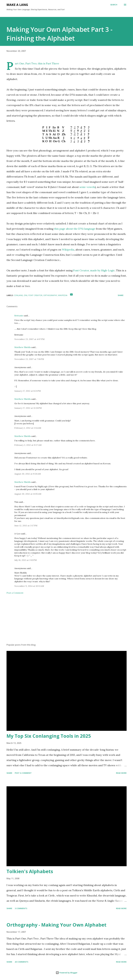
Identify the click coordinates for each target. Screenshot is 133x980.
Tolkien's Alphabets (30, 871)
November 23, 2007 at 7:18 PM (29, 359)
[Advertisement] (67, 621)
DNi (26, 295)
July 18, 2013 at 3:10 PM (26, 560)
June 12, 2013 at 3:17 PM (26, 526)
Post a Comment (15, 593)
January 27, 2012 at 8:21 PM (28, 391)
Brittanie (19, 316)
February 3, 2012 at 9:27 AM (28, 445)
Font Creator (35, 295)
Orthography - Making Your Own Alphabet (56, 925)
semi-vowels (87, 187)
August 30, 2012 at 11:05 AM (28, 494)
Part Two (31, 63)
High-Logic (108, 270)
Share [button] (121, 295)
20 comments (21, 962)
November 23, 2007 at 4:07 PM (29, 339)
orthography (50, 295)
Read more (121, 773)
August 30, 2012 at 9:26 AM (28, 474)
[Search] (114, 5)
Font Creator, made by (87, 270)
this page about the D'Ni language (75, 229)
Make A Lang (17, 5)
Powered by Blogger (67, 973)
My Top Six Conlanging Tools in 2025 (49, 736)
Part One (20, 63)
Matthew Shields (23, 347)
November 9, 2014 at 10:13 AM (29, 586)
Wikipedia (68, 250)
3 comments (21, 908)
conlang (18, 295)
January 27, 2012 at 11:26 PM (28, 408)
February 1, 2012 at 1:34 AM (28, 428)
